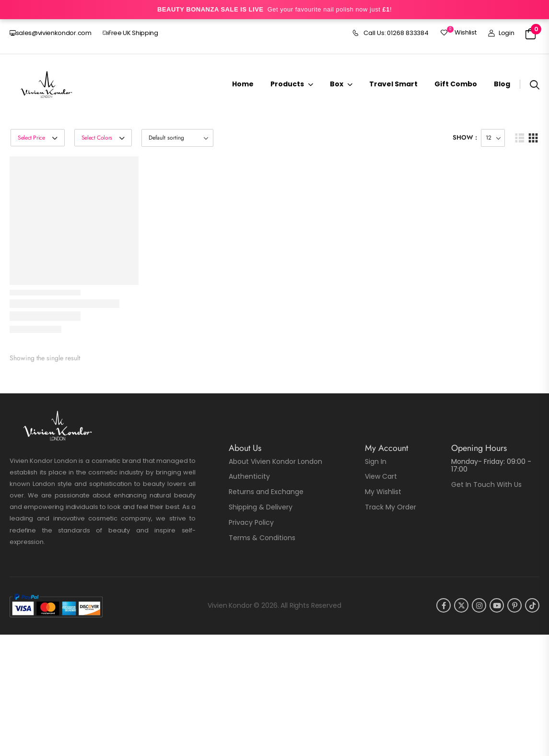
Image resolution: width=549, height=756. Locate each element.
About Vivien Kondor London (275, 461)
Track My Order (391, 507)
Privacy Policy (251, 522)
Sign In (376, 461)
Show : (465, 137)
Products (287, 84)
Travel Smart (393, 84)
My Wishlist (383, 492)
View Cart (381, 476)
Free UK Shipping (130, 33)
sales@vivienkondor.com (51, 33)
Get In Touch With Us (486, 484)
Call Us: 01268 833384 (391, 33)
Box (337, 84)
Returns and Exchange (266, 492)
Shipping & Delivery (261, 507)
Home (243, 84)
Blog (502, 84)
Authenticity (249, 476)
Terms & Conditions (262, 538)
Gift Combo (456, 84)
